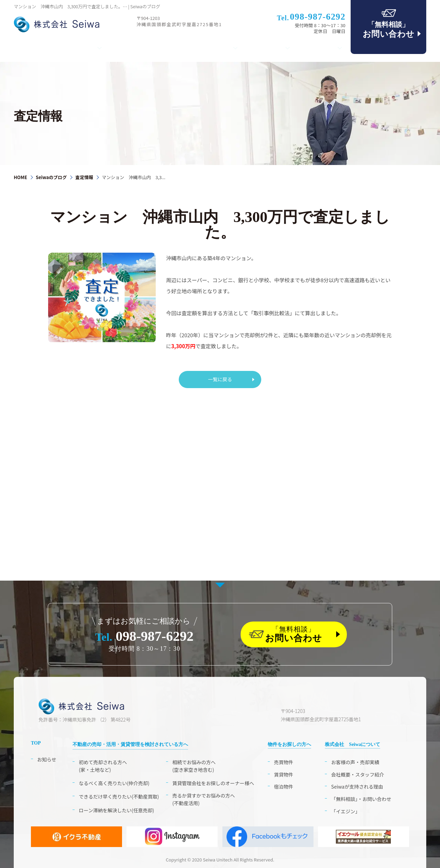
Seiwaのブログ (51, 177)
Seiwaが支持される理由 (357, 787)
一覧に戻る (220, 379)
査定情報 (84, 177)
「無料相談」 (300, 634)
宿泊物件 (284, 787)
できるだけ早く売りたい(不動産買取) (119, 796)
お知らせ (47, 759)
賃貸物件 (284, 774)
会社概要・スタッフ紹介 (357, 774)
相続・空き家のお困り (142, 48)
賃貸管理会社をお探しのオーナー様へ (213, 783)
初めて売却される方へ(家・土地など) (103, 766)
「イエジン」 (345, 811)
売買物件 (284, 762)
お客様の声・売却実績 (355, 762)
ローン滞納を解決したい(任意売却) (116, 810)
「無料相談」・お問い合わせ (361, 799)
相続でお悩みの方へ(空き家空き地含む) (194, 766)
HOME (20, 177)
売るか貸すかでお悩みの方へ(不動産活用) (203, 799)
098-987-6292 (144, 636)
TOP (26, 48)
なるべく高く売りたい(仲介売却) (114, 783)
